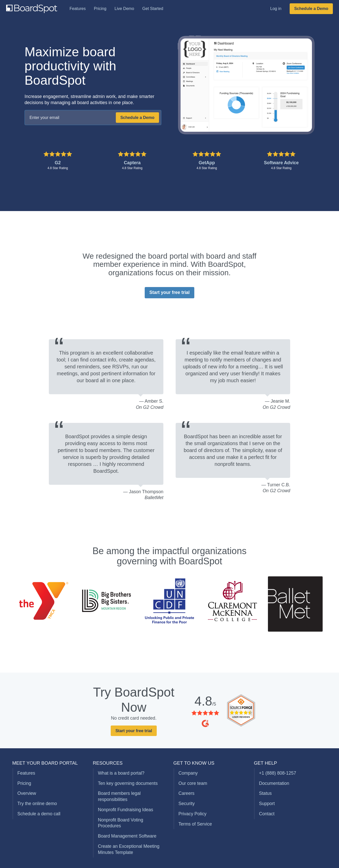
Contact (267, 814)
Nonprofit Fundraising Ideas (126, 810)
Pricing (100, 9)
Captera (132, 163)
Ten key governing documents (128, 783)
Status (265, 793)
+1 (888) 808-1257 (278, 773)
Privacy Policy (193, 814)
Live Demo (124, 9)
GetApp (207, 163)
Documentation (274, 783)
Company (188, 773)
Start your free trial (169, 292)
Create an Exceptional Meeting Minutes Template (129, 849)
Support (267, 804)
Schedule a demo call (39, 814)
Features (78, 9)
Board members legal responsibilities (119, 796)
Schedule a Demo (311, 9)
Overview (27, 793)
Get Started (153, 9)
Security (187, 804)
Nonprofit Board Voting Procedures (121, 823)
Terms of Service (195, 824)
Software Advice (281, 163)
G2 (58, 163)
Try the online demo (37, 804)
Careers (187, 793)
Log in (276, 9)
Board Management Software (127, 836)
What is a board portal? (121, 773)
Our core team (193, 783)
